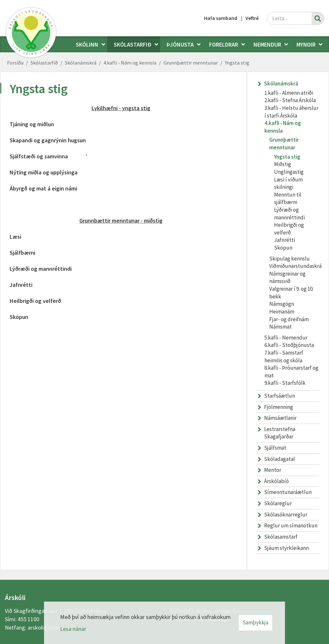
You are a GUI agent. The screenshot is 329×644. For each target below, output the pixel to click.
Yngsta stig (237, 63)
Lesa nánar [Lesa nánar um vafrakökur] (73, 629)
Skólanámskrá (81, 63)
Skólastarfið (44, 63)
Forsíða (15, 63)
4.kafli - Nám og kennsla (130, 63)
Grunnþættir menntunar (191, 63)
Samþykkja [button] (255, 622)
